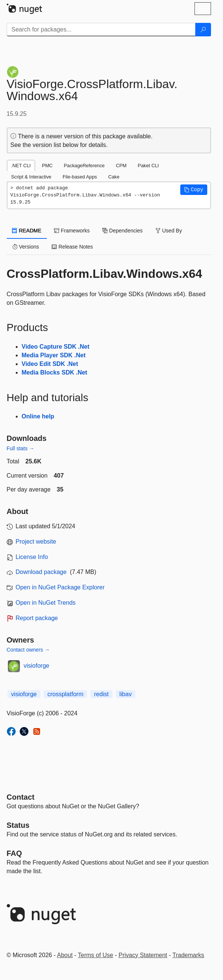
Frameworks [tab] (72, 231)
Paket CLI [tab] (148, 166)
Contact (21, 797)
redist (101, 694)
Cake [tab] (114, 177)
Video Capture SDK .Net (56, 347)
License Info (32, 557)
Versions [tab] (26, 247)
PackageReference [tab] (84, 166)
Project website (36, 542)
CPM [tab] (121, 166)
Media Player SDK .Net (54, 355)
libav (126, 694)
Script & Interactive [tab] (31, 177)
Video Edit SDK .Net (50, 364)
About (65, 955)
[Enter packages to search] (101, 30)
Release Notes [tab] (72, 247)
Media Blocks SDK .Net (55, 372)
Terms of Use (96, 955)
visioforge (36, 666)
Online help (38, 416)
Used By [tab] (169, 231)
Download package (41, 572)
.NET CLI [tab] (21, 166)
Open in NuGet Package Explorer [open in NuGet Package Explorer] (60, 587)
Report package (37, 618)
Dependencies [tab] (122, 231)
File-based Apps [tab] (80, 177)
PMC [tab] (47, 166)
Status (18, 825)
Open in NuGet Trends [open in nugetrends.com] (46, 603)
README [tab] (27, 231)
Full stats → (21, 448)
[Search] (203, 30)
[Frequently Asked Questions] (14, 853)
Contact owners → (28, 650)
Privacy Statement (143, 955)
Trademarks (188, 955)
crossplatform (65, 694)
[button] (194, 190)
